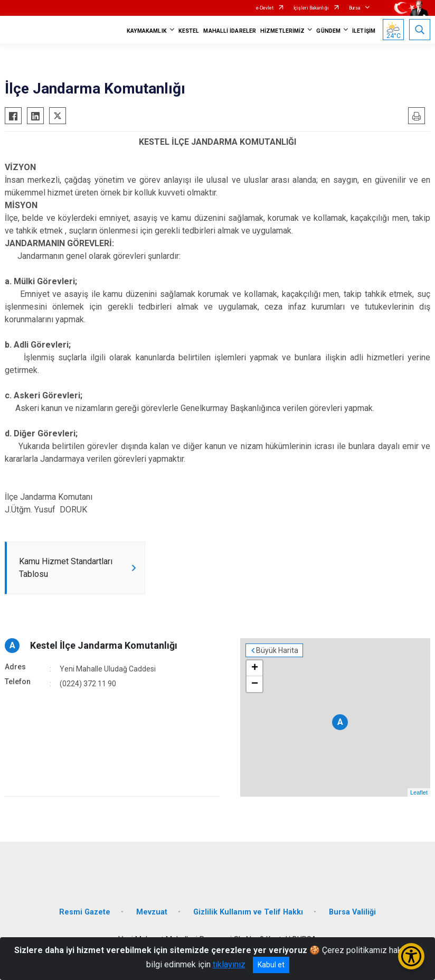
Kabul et (271, 965)
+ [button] (255, 668)
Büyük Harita (277, 650)
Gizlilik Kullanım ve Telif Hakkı (248, 912)
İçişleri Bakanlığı (311, 8)
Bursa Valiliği (352, 912)
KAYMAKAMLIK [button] (147, 31)
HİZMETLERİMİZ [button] (282, 31)
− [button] (255, 684)
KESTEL (189, 31)
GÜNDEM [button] (328, 31)
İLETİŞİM (364, 31)
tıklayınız (229, 964)
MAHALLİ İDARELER (230, 31)
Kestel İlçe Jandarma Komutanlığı (104, 645)
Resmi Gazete (85, 912)
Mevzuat (152, 912)
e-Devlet (265, 8)
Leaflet (419, 792)
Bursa (355, 8)
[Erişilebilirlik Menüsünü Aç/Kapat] (411, 956)
